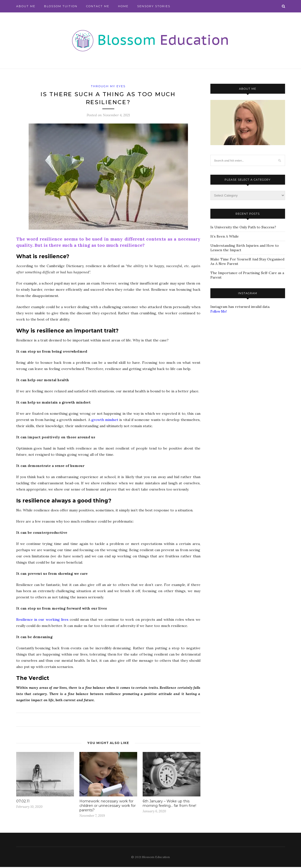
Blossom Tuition (61, 6)
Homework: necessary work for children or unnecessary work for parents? (108, 807)
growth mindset (105, 421)
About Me (26, 6)
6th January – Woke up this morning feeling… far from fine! (169, 804)
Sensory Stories (154, 6)
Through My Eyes (108, 86)
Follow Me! (219, 311)
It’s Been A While (225, 236)
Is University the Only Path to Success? (243, 227)
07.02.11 (23, 802)
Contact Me (98, 6)
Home (123, 6)
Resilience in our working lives (42, 620)
